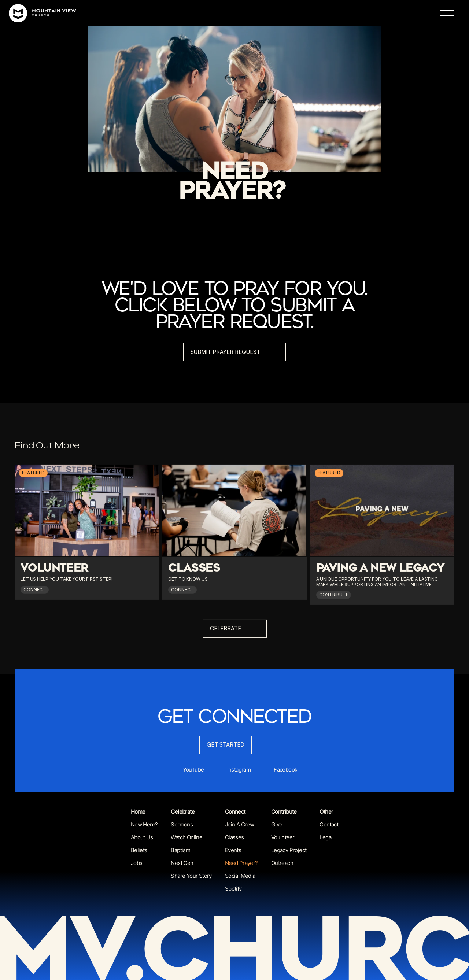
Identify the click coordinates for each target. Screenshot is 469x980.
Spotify (233, 889)
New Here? (144, 824)
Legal (326, 837)
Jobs (137, 863)
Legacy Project (289, 850)
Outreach (282, 863)
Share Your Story (191, 876)
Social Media (240, 876)
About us (142, 837)
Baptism (180, 850)
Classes (234, 837)
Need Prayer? (241, 863)
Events (233, 850)
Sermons (182, 824)
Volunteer (283, 837)
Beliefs (139, 850)
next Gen (182, 863)
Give (277, 824)
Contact (329, 824)
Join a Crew (239, 824)
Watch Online (187, 837)
